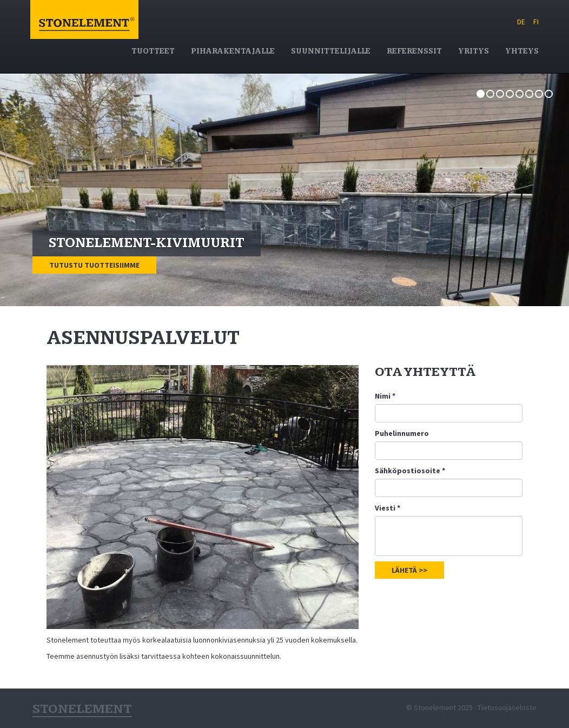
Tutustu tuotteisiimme (94, 265)
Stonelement (84, 34)
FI (536, 22)
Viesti (388, 508)
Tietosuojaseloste (507, 707)
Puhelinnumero (402, 433)
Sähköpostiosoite (410, 471)
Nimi (385, 396)
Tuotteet (153, 51)
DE (521, 22)
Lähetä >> (409, 570)
